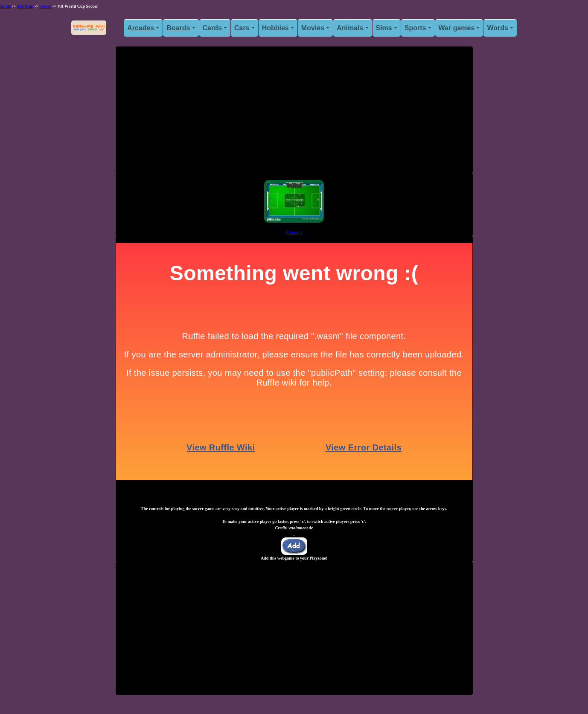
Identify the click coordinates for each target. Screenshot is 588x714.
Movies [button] (313, 28)
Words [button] (497, 28)
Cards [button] (212, 28)
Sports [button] (415, 28)
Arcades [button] (141, 28)
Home (6, 6)
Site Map (25, 6)
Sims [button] (384, 28)
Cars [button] (242, 28)
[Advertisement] (294, 113)
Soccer (45, 6)
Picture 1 (294, 232)
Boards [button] (178, 28)
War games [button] (457, 28)
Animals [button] (350, 28)
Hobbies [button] (275, 28)
